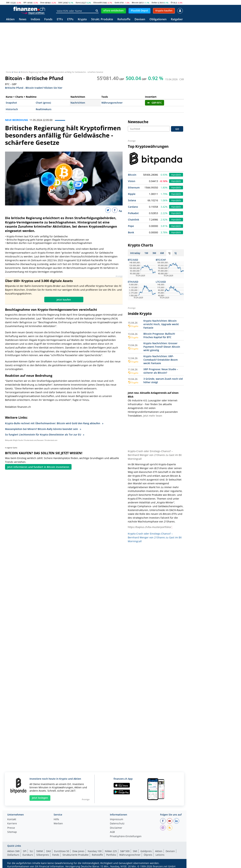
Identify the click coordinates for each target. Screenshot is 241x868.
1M (146, 253)
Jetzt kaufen (64, 300)
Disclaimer (116, 828)
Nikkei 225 (111, 851)
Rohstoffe (124, 19)
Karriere (12, 824)
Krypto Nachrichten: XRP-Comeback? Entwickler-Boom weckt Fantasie (161, 360)
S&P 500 (125, 851)
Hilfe (56, 819)
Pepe (131, 226)
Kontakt (12, 819)
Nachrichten (78, 103)
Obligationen (158, 19)
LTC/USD (161, 282)
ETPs (70, 19)
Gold (117, 3)
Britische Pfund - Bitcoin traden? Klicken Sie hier (34, 88)
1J (169, 253)
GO (177, 129)
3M (154, 253)
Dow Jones (78, 851)
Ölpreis (148, 855)
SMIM (40, 851)
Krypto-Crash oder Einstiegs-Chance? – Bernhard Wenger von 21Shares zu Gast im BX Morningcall (155, 455)
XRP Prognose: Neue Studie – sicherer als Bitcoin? (161, 371)
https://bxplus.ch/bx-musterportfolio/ (149, 527)
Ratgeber (177, 19)
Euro (78, 3)
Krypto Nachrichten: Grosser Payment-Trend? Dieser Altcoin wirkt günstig (162, 347)
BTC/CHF (161, 260)
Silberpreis (43, 855)
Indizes (35, 19)
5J (176, 253)
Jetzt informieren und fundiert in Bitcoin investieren (38, 467)
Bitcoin (135, 3)
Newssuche (138, 122)
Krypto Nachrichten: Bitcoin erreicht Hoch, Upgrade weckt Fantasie (161, 324)
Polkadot (133, 213)
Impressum (117, 819)
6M (162, 253)
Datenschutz (117, 824)
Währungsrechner (112, 103)
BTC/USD (133, 260)
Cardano (133, 207)
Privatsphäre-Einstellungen (126, 836)
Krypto (82, 19)
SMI (8, 3)
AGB (112, 832)
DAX (60, 3)
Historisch (12, 109)
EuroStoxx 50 (62, 851)
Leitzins (160, 855)
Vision (132, 181)
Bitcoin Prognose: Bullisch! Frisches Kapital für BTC (159, 335)
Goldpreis (146, 851)
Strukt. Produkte (102, 19)
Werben (58, 824)
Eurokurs (28, 855)
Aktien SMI (13, 851)
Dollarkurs (13, 855)
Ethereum (134, 188)
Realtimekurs (44, 109)
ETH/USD (133, 282)
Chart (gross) (43, 103)
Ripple (132, 194)
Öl (172, 3)
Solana (132, 200)
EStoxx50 (98, 3)
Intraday (135, 253)
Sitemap (12, 832)
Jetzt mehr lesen (153, 416)
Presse (11, 828)
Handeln (176, 175)
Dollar (154, 3)
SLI (31, 851)
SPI (25, 3)
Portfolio (111, 855)
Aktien (10, 19)
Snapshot (11, 103)
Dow (42, 3)
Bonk (131, 232)
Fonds (48, 19)
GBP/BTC (155, 103)
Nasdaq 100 (95, 851)
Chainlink (134, 220)
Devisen (140, 19)
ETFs (60, 19)
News (23, 19)
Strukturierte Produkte (76, 855)
